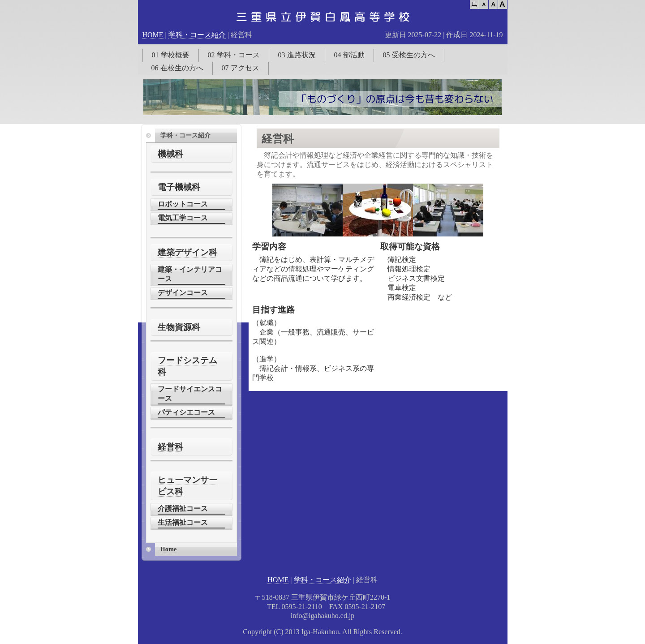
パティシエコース (186, 412)
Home (169, 549)
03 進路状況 (297, 55)
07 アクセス (241, 68)
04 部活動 (349, 55)
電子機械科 (179, 187)
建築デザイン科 (187, 252)
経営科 (170, 447)
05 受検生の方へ (409, 55)
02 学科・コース (234, 55)
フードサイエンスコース (190, 394)
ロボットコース (183, 204)
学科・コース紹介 (197, 35)
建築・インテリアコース (190, 274)
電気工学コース (183, 218)
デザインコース (183, 293)
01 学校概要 (171, 55)
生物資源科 (179, 327)
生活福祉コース (183, 522)
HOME (153, 35)
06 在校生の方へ (177, 68)
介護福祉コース (183, 509)
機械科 (170, 154)
